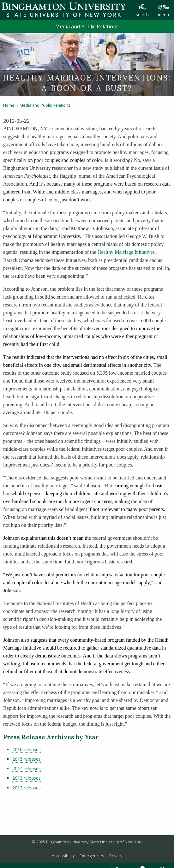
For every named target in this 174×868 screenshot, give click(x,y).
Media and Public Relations (87, 27)
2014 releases (27, 768)
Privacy (116, 856)
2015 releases (27, 759)
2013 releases (27, 778)
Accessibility (63, 856)
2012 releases (27, 788)
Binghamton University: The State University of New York (66, 10)
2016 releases (27, 749)
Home (9, 105)
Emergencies (92, 856)
